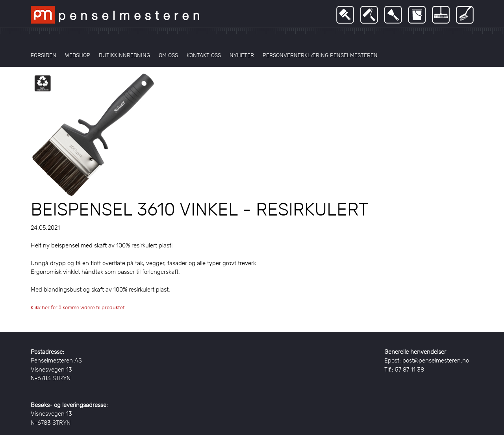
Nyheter (242, 55)
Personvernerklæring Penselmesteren (320, 55)
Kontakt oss (204, 55)
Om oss (168, 55)
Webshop (78, 55)
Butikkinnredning (124, 55)
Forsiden (44, 55)
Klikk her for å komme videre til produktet (78, 308)
